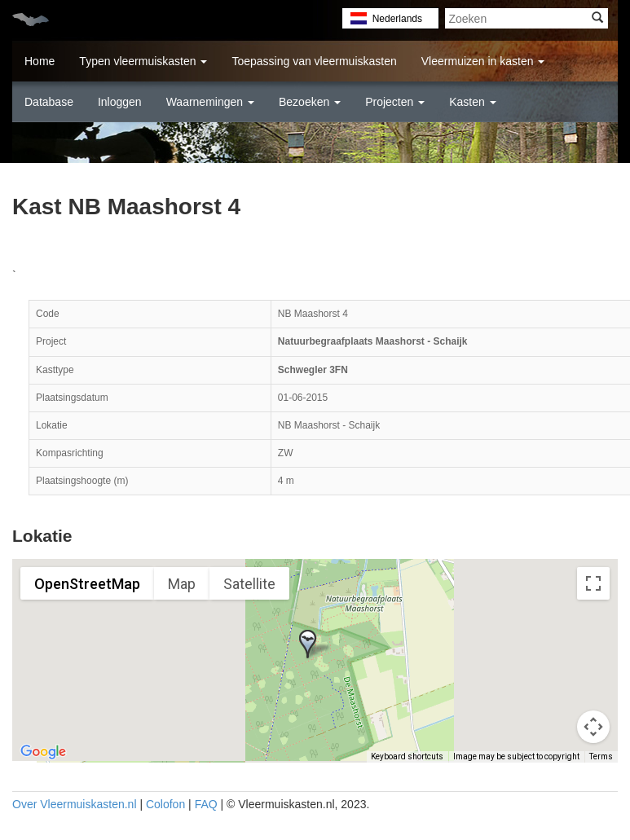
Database (49, 102)
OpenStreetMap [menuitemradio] (87, 584)
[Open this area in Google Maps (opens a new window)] (43, 752)
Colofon (165, 804)
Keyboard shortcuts (407, 756)
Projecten (395, 102)
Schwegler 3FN (313, 370)
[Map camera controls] (593, 727)
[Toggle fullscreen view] (593, 583)
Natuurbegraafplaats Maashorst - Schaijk (373, 341)
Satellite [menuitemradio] (249, 584)
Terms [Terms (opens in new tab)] (601, 756)
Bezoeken (310, 102)
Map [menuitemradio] (182, 584)
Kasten (472, 102)
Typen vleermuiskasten (143, 61)
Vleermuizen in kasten (483, 61)
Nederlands (397, 19)
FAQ (206, 804)
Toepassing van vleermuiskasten (314, 61)
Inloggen (120, 102)
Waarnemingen (210, 102)
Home (40, 61)
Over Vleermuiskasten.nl (75, 804)
